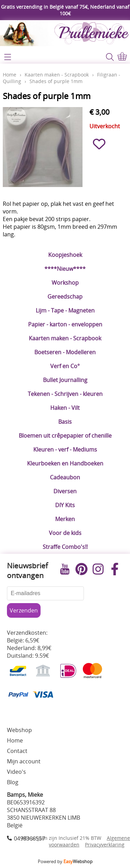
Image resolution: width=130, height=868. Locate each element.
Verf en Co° (65, 366)
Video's (16, 772)
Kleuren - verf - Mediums (65, 449)
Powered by (65, 861)
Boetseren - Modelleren (65, 352)
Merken (65, 519)
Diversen (65, 491)
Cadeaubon (65, 477)
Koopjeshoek (65, 255)
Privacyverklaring (105, 845)
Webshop (19, 730)
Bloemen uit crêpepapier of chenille (65, 436)
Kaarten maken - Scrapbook (65, 338)
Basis (65, 422)
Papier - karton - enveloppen (65, 324)
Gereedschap (65, 297)
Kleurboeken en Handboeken (65, 463)
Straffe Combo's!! (65, 547)
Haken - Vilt (65, 408)
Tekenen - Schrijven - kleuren (65, 394)
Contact (17, 751)
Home (10, 75)
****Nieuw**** (65, 269)
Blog (13, 782)
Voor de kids (65, 533)
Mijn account (24, 761)
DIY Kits (65, 505)
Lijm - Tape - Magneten (65, 310)
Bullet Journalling (65, 380)
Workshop (65, 283)
